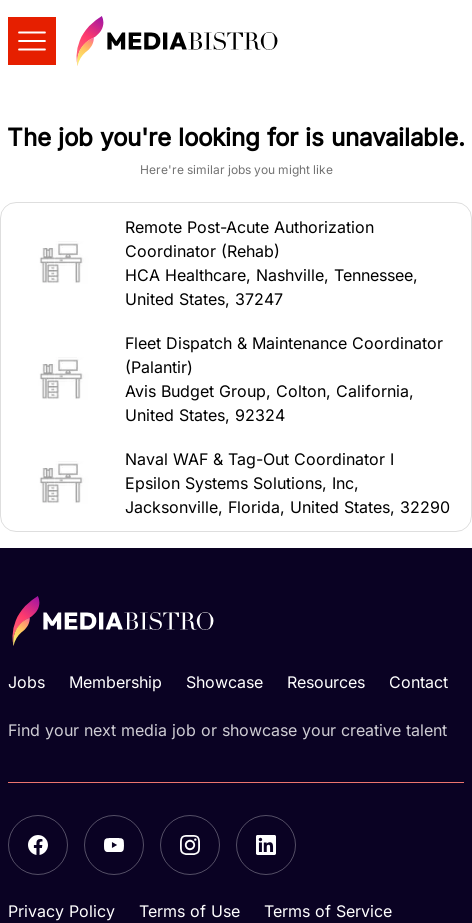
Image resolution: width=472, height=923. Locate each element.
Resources (326, 682)
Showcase (224, 682)
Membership (115, 682)
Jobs (26, 682)
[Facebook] (38, 845)
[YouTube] (114, 845)
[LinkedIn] (266, 845)
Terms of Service (328, 911)
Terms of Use (189, 911)
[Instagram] (190, 845)
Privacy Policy (61, 911)
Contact (418, 682)
